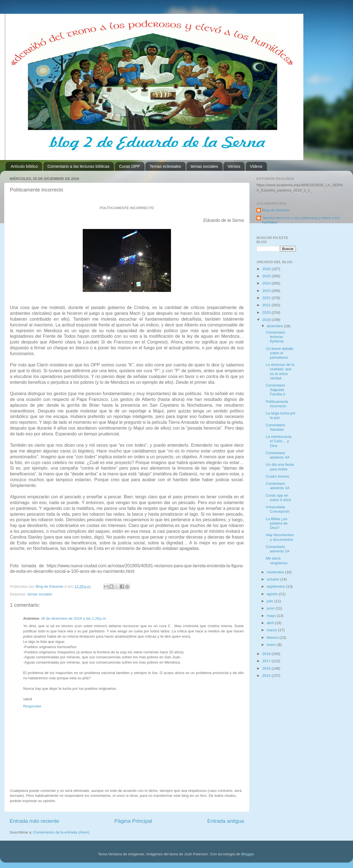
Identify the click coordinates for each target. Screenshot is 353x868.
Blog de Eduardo (276, 210)
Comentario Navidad (276, 427)
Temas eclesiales (165, 166)
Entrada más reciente (34, 821)
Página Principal (133, 821)
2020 (267, 312)
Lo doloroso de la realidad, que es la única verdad (280, 371)
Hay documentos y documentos (280, 537)
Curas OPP (130, 166)
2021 (267, 305)
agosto (273, 594)
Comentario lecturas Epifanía (276, 337)
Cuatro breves (278, 476)
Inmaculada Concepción (278, 509)
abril (271, 623)
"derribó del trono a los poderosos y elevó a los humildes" (301, 220)
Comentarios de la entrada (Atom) (61, 832)
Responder (32, 706)
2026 (267, 269)
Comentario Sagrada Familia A (276, 390)
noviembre (276, 572)
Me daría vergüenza (277, 561)
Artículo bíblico (24, 166)
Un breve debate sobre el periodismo (280, 353)
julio (271, 601)
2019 (267, 320)
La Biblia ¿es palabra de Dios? (277, 523)
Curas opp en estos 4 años (279, 498)
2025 (267, 276)
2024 (267, 283)
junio (271, 608)
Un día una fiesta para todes (280, 467)
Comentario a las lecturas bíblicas (78, 166)
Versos (234, 166)
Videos (256, 166)
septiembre (276, 586)
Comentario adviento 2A (278, 549)
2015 (267, 676)
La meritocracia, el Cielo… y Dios (279, 441)
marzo (272, 630)
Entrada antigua (226, 821)
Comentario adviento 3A (278, 486)
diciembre (275, 326)
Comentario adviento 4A (278, 455)
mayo (272, 616)
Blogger (248, 854)
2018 (267, 654)
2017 (267, 661)
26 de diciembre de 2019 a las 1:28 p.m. (74, 618)
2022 (267, 298)
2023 (267, 291)
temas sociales (204, 166)
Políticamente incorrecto (277, 404)
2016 (267, 668)
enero (272, 645)
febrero (273, 637)
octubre (273, 579)
